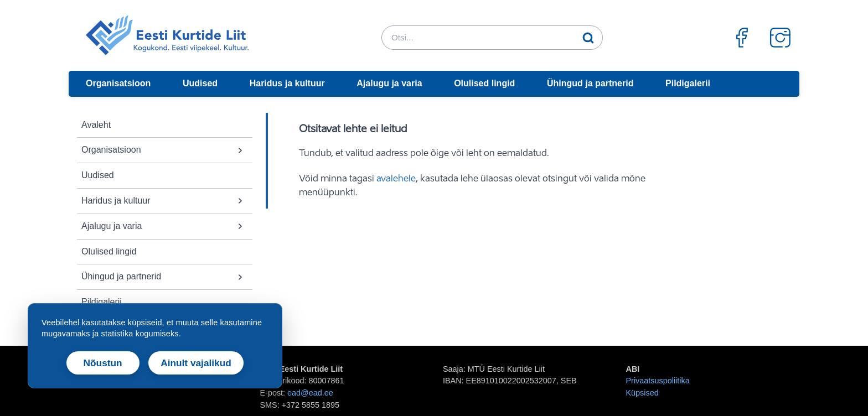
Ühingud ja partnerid (590, 83)
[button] (240, 150)
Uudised (200, 83)
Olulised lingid (484, 83)
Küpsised (642, 393)
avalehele (396, 179)
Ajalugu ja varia (389, 83)
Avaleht (96, 125)
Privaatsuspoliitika (658, 381)
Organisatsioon (118, 83)
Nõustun (103, 363)
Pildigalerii (688, 83)
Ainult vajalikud (196, 363)
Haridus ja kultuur (287, 83)
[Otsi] (588, 38)
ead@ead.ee (310, 393)
